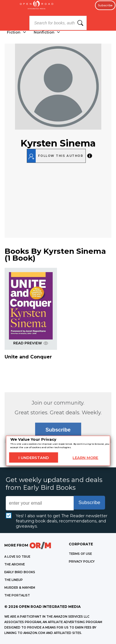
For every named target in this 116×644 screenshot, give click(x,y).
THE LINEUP (14, 580)
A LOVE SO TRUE (17, 557)
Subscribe (105, 5)
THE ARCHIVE (15, 564)
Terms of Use (80, 554)
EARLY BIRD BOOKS (20, 572)
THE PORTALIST (17, 595)
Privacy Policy (82, 562)
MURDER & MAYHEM (20, 588)
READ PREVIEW (31, 343)
